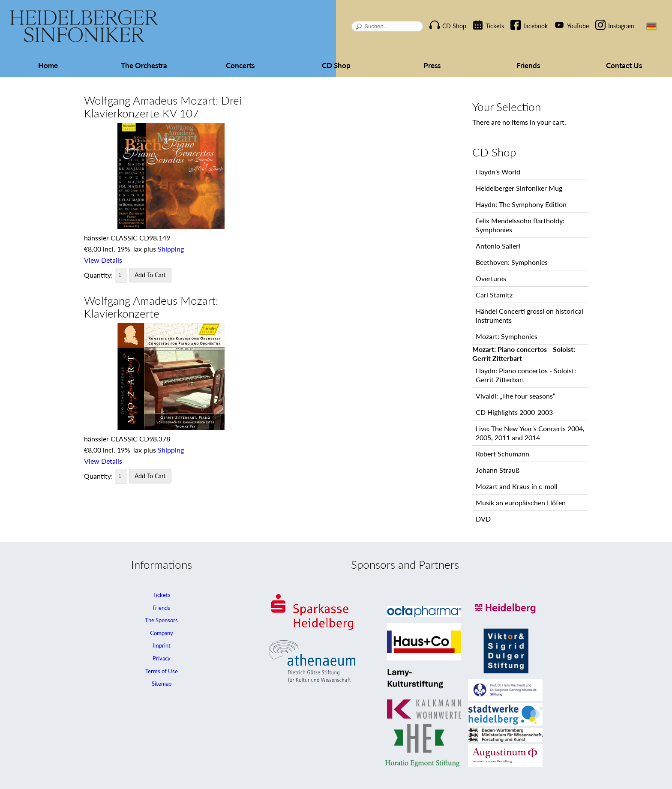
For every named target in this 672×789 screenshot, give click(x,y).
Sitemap (162, 684)
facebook (535, 26)
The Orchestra (144, 65)
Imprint (162, 645)
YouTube (578, 26)
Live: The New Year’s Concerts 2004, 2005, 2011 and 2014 (530, 433)
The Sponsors (161, 620)
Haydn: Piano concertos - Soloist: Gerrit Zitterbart (526, 375)
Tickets (495, 26)
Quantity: (98, 275)
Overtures (491, 278)
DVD (483, 519)
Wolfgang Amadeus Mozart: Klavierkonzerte (151, 307)
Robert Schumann (502, 454)
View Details (103, 260)
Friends (528, 65)
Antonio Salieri (498, 246)
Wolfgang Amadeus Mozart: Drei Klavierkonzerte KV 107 (163, 107)
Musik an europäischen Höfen (521, 502)
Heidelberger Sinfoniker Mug (519, 188)
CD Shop (454, 26)
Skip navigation (439, 19)
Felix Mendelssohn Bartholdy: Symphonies (520, 225)
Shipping (171, 249)
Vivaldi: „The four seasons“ (516, 396)
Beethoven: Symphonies (512, 262)
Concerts (240, 65)
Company (162, 633)
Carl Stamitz (494, 295)
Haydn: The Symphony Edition (521, 204)
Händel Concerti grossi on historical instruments (529, 315)
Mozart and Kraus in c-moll (517, 486)
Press (432, 65)
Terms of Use (162, 671)
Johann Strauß (498, 470)
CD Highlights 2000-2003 (514, 412)
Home (48, 65)
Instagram (621, 26)
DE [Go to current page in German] (651, 26)
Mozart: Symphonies (507, 336)
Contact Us (624, 65)
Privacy (162, 658)
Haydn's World (498, 172)
